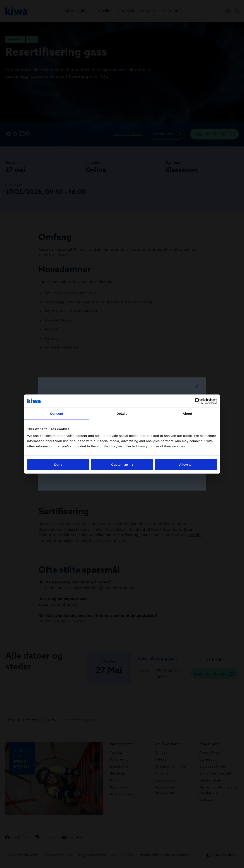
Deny (58, 465)
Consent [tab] (57, 414)
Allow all (186, 465)
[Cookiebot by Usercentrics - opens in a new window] (198, 401)
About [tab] (188, 414)
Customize (122, 465)
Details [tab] (122, 414)
